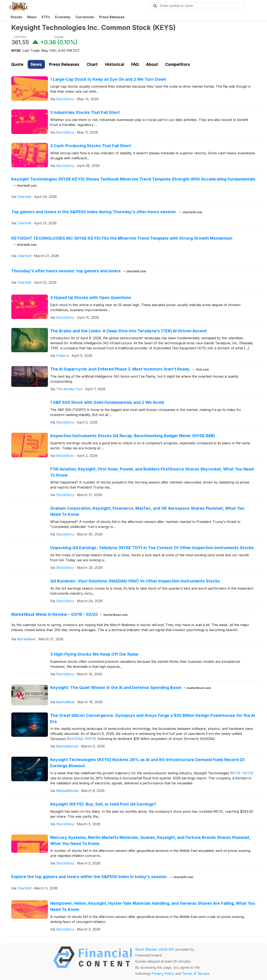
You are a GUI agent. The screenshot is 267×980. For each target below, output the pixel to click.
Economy (63, 17)
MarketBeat (26, 639)
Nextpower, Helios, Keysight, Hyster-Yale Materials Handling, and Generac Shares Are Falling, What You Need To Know (153, 906)
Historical (115, 64)
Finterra (62, 356)
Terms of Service (196, 974)
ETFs (46, 17)
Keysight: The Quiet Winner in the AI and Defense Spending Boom (131, 688)
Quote (17, 64)
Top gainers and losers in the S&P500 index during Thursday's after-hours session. (107, 212)
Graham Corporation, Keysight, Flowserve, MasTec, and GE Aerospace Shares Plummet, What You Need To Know (147, 511)
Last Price (20, 37)
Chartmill (24, 197)
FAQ (135, 64)
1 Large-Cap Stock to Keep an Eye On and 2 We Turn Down (108, 79)
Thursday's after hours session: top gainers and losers (79, 271)
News (32, 17)
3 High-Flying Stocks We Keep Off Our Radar (94, 654)
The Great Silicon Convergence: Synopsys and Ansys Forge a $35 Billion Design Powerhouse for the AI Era (153, 718)
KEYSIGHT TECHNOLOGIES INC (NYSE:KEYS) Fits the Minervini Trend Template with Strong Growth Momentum (122, 241)
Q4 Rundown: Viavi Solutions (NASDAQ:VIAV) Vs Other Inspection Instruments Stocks (135, 581)
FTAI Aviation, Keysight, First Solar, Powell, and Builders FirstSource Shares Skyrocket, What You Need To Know (152, 472)
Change (59, 37)
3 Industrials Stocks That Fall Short (85, 112)
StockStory (65, 99)
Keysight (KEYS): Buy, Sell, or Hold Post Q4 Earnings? (103, 804)
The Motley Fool (69, 389)
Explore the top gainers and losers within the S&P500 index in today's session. (102, 877)
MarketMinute (67, 746)
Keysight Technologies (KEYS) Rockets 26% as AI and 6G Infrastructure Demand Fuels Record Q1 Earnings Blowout (147, 763)
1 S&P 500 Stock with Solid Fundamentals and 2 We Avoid (107, 402)
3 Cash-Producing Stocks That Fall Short (91, 146)
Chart (92, 64)
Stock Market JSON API (155, 949)
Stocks (16, 17)
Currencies (85, 17)
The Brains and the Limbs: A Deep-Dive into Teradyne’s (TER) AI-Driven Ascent (128, 331)
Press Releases (112, 17)
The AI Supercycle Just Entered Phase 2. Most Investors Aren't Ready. (130, 369)
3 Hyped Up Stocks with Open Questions (91, 298)
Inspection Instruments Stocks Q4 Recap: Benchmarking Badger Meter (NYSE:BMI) (133, 436)
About (152, 64)
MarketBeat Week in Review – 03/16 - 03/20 (69, 614)
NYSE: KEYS (242, 773)
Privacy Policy (163, 974)
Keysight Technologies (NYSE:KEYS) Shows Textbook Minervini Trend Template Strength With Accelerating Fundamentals (133, 182)
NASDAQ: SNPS (81, 739)
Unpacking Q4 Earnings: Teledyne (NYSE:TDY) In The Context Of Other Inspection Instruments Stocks (152, 548)
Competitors (178, 64)
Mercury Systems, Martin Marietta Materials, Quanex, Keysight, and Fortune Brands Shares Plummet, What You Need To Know (150, 840)
